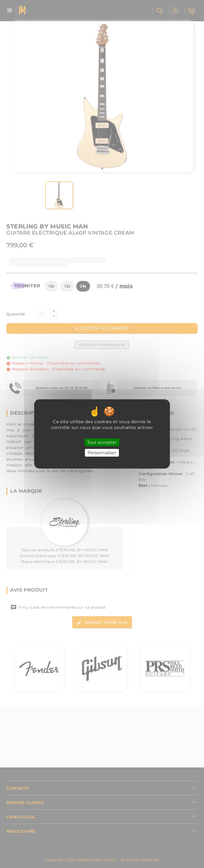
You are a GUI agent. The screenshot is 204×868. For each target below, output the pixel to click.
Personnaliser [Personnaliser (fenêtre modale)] (102, 453)
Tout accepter (102, 442)
